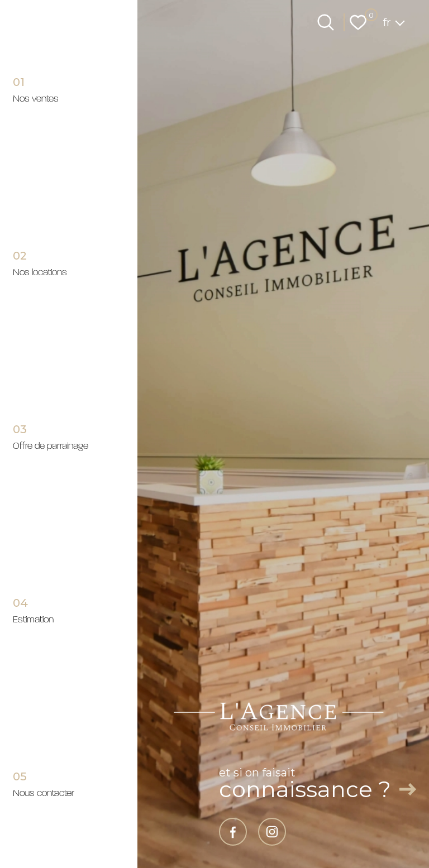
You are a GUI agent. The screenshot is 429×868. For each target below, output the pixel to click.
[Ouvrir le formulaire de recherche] (326, 22)
